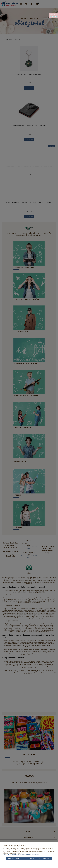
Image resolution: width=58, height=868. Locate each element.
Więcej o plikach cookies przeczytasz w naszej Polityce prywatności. (21, 855)
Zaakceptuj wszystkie (44, 858)
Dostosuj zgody (31, 858)
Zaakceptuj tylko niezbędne (16, 858)
